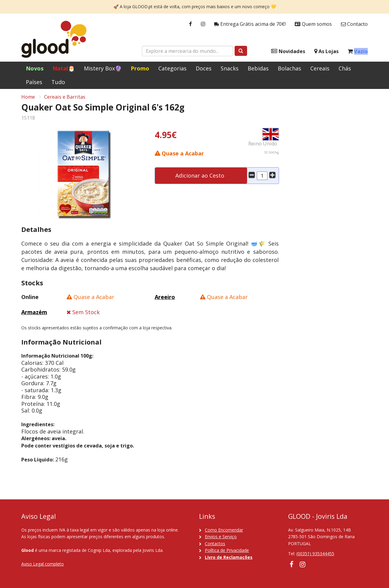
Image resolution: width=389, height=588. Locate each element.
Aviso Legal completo (43, 564)
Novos (35, 68)
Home (28, 99)
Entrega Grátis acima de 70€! (250, 24)
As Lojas (326, 51)
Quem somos (313, 24)
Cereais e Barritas (65, 99)
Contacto (354, 24)
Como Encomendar (224, 530)
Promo (140, 68)
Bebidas (258, 68)
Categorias (172, 68)
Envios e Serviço (221, 537)
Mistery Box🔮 (103, 68)
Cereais (320, 68)
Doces (204, 68)
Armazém (34, 314)
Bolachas (289, 68)
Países (34, 82)
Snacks (230, 68)
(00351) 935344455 (315, 554)
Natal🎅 (64, 68)
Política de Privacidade (227, 550)
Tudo (58, 82)
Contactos (215, 544)
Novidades (288, 51)
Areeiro (165, 299)
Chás (345, 68)
